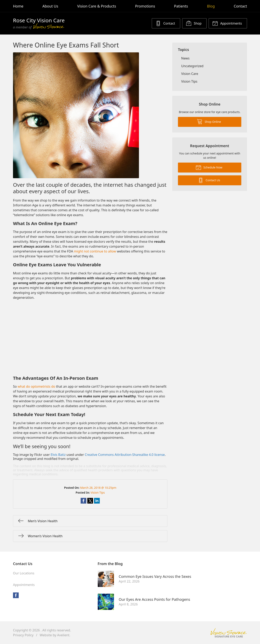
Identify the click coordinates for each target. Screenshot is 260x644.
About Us (50, 6)
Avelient (63, 635)
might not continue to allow (95, 251)
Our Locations (24, 573)
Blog (211, 6)
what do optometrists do (36, 386)
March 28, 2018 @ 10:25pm (98, 488)
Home (18, 6)
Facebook (16, 595)
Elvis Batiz (58, 455)
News (185, 58)
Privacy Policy (23, 635)
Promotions (145, 6)
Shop (194, 23)
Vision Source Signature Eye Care (229, 633)
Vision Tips (98, 492)
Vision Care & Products (97, 6)
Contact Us (209, 180)
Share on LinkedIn (97, 501)
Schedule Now (209, 167)
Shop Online (209, 121)
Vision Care (190, 74)
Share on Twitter (90, 501)
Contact (240, 6)
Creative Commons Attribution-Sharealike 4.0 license (125, 455)
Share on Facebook (83, 501)
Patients (181, 6)
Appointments (227, 23)
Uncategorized (192, 66)
